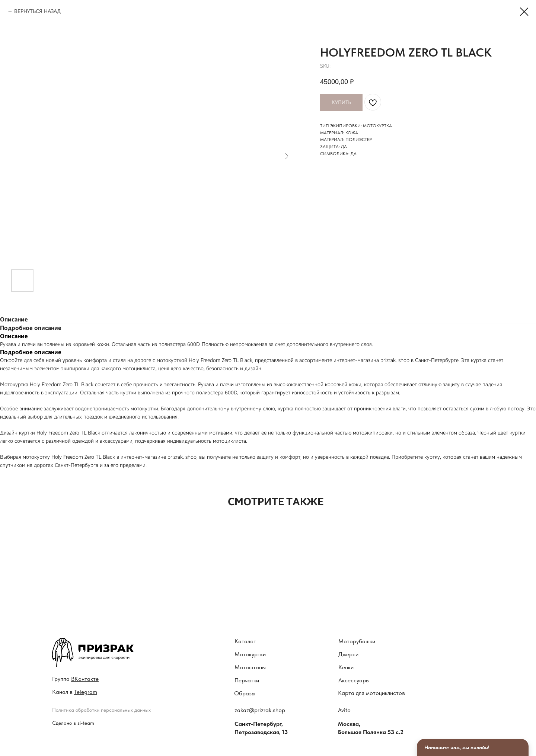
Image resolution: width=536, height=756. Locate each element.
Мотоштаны (250, 667)
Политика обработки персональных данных (101, 710)
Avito (344, 710)
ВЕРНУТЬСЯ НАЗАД (37, 11)
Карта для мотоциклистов (371, 693)
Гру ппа (75, 679)
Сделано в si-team (73, 723)
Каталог (245, 641)
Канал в (75, 692)
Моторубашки (357, 641)
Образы (245, 693)
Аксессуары (354, 680)
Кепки (346, 667)
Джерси (348, 654)
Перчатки (247, 680)
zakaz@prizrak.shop (260, 710)
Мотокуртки (250, 654)
